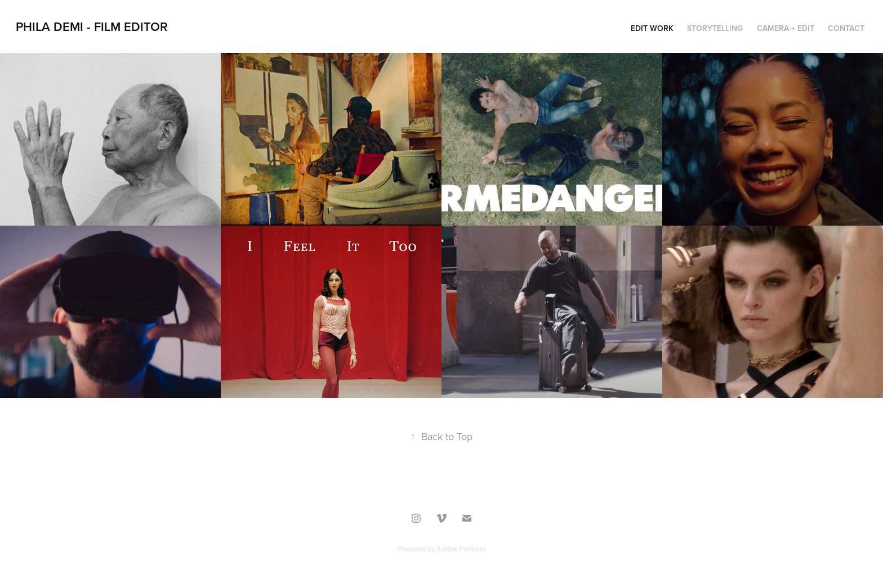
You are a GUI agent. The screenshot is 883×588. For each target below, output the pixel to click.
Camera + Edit (786, 28)
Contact (846, 28)
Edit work (652, 28)
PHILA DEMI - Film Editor (92, 26)
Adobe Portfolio (461, 549)
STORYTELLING (715, 28)
